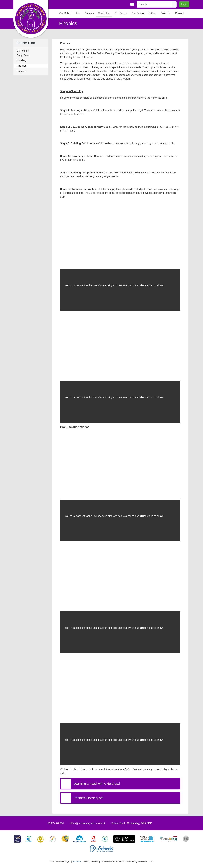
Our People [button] (121, 13)
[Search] (155, 4)
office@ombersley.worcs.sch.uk (88, 823)
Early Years (23, 55)
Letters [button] (152, 13)
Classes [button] (89, 13)
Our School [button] (66, 13)
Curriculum (23, 51)
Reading (21, 60)
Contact (179, 13)
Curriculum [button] (104, 13)
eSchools (77, 861)
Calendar (166, 13)
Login (184, 4)
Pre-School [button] (138, 13)
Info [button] (78, 13)
